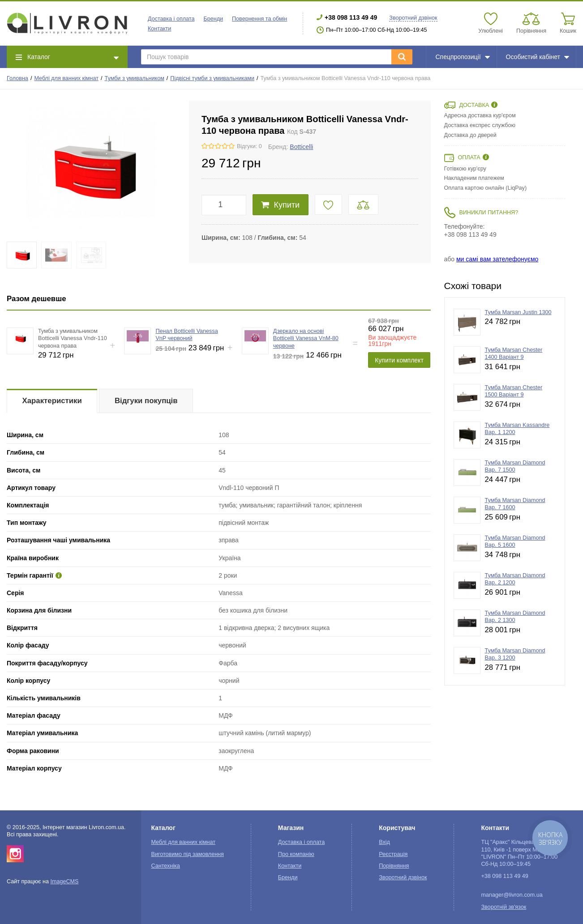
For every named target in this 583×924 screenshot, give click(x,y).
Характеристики (52, 401)
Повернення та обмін (259, 19)
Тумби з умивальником (135, 78)
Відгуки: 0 (249, 146)
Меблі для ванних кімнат (66, 78)
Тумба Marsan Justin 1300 (518, 312)
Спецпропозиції (462, 57)
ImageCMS (64, 881)
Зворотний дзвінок (413, 18)
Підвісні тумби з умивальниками (212, 78)
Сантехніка (165, 866)
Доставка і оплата (171, 19)
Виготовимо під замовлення (187, 854)
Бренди (213, 19)
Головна (17, 78)
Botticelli (301, 147)
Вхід (384, 842)
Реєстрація (393, 854)
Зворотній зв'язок (504, 907)
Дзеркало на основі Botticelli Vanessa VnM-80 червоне (306, 339)
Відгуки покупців (146, 401)
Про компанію (296, 854)
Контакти (159, 29)
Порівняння (394, 866)
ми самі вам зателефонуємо (497, 259)
